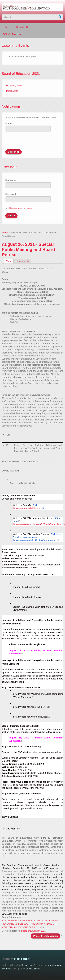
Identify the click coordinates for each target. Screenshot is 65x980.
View (10, 261)
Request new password (21, 208)
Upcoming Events (15, 85)
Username (11, 180)
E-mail (9, 124)
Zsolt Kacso (32, 969)
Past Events (12, 91)
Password (11, 194)
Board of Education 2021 (21, 74)
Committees (24, 27)
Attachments (23, 261)
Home (5, 27)
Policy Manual (12, 34)
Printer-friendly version (45, 936)
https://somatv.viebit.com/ (27, 508)
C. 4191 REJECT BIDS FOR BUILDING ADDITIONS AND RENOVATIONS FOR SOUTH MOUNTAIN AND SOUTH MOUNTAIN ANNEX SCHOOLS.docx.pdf (31, 924)
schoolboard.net (23, 959)
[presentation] (32, 143)
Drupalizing (27, 965)
